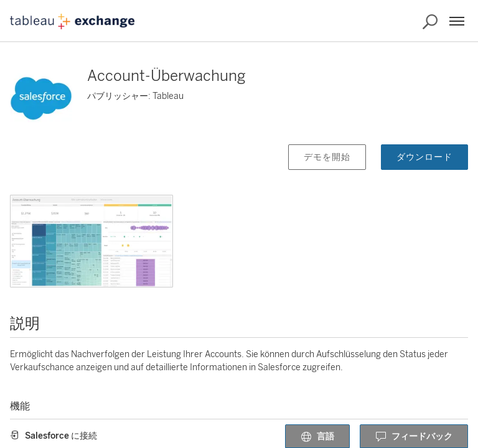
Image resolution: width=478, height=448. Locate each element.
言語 (317, 437)
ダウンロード (424, 157)
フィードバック (414, 437)
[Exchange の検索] (430, 22)
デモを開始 (327, 157)
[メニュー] (457, 21)
